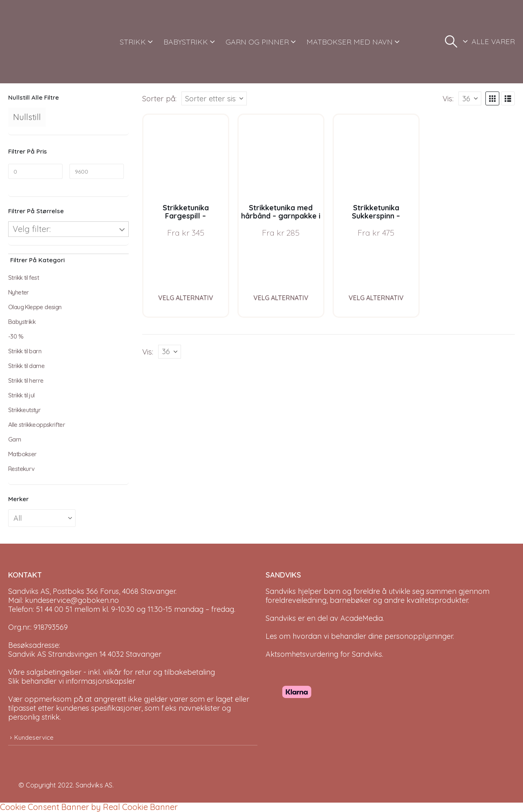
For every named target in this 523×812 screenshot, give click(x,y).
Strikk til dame (26, 366)
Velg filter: (32, 229)
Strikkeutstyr (24, 410)
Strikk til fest (23, 278)
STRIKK (133, 42)
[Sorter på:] (214, 98)
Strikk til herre (26, 380)
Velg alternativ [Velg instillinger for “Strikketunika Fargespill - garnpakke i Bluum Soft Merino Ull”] (186, 298)
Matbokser (22, 454)
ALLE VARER (493, 41)
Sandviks (281, 591)
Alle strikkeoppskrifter (37, 425)
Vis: (448, 98)
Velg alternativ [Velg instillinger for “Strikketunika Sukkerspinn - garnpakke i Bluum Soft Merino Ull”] (376, 298)
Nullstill (27, 117)
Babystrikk (22, 322)
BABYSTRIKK (186, 42)
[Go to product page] (186, 157)
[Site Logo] (39, 42)
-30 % (16, 336)
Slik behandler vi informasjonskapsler (72, 681)
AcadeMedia (362, 618)
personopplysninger (419, 636)
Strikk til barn (25, 351)
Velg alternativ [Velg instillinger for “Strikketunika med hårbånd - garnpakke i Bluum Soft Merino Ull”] (281, 298)
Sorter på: (159, 98)
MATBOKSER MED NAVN (350, 42)
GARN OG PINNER (257, 42)
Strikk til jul (21, 395)
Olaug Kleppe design (35, 307)
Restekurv (21, 469)
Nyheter (19, 292)
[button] (451, 42)
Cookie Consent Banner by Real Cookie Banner (89, 807)
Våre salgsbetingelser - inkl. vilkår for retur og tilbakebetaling (112, 672)
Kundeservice (34, 737)
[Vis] (470, 98)
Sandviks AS (94, 785)
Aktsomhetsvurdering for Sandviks (324, 654)
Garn (15, 439)
